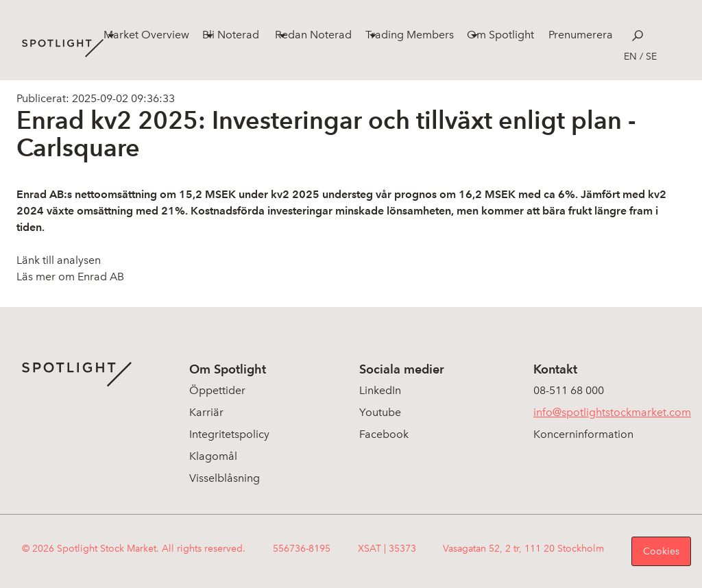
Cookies (661, 551)
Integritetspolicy (229, 434)
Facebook (384, 434)
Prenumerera (581, 35)
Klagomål (213, 456)
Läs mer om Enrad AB (70, 277)
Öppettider (217, 390)
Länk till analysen (59, 260)
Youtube (380, 412)
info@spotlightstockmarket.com (612, 412)
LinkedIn (380, 390)
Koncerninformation (583, 434)
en (630, 57)
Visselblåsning (225, 478)
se (651, 57)
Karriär (206, 412)
